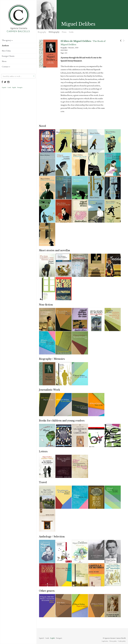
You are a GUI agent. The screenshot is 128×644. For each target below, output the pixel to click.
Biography (42, 32)
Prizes (64, 32)
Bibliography (54, 32)
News (4, 61)
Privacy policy (113, 641)
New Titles (6, 51)
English (14, 87)
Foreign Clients (8, 56)
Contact (6, 67)
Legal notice (105, 641)
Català (9, 87)
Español (4, 87)
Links (71, 32)
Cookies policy (122, 641)
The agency (7, 40)
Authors (5, 45)
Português (20, 87)
